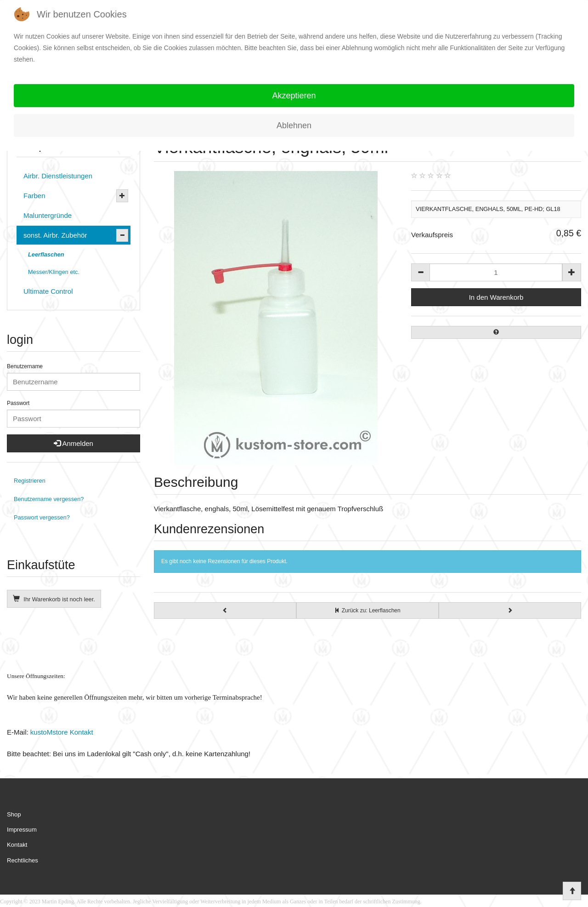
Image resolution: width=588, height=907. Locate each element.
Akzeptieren (294, 96)
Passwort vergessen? (42, 517)
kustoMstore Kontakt (61, 732)
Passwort (18, 403)
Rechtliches (23, 860)
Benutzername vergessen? (49, 499)
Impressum (22, 830)
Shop (14, 814)
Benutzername (25, 366)
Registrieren (30, 481)
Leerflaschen (46, 254)
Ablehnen (294, 125)
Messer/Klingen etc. (54, 272)
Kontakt (17, 845)
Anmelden (73, 443)
